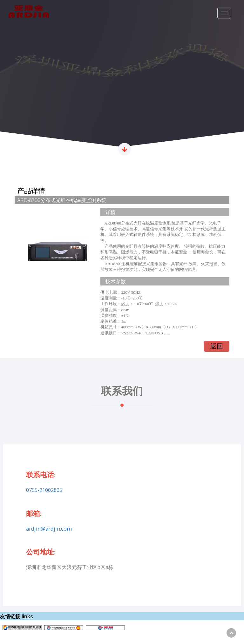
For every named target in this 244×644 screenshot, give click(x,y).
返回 (217, 346)
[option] (122, 79)
